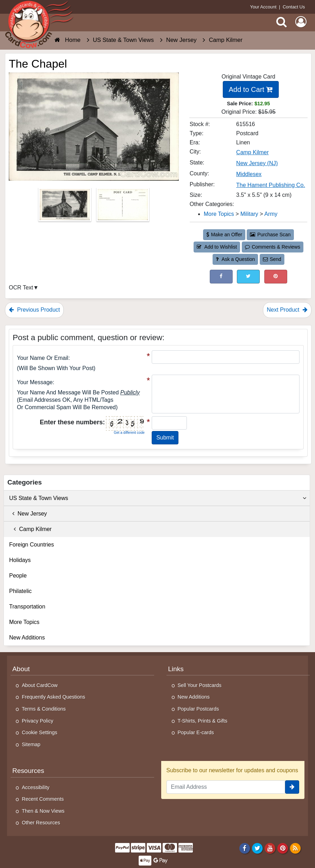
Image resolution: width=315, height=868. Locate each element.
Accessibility (36, 787)
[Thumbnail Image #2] (123, 207)
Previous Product (34, 310)
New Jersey (28, 514)
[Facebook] (244, 848)
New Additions (27, 638)
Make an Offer (224, 235)
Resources (28, 771)
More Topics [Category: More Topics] (219, 214)
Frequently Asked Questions (53, 697)
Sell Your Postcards (200, 685)
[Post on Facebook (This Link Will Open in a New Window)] (221, 277)
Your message (35, 382)
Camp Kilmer (30, 529)
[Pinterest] (283, 848)
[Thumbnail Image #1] (65, 207)
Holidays (20, 560)
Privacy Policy (38, 721)
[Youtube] (270, 848)
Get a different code (129, 433)
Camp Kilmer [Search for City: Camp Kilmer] (252, 152)
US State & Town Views (158, 498)
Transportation (27, 607)
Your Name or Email (43, 358)
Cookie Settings (40, 732)
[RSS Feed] (295, 848)
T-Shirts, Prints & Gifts (203, 721)
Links (176, 669)
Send (272, 259)
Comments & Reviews (273, 247)
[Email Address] (226, 787)
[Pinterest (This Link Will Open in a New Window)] (276, 277)
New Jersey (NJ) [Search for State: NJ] (257, 163)
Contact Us (294, 7)
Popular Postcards (199, 709)
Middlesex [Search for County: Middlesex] (249, 174)
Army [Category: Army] (271, 214)
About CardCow (40, 685)
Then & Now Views (43, 811)
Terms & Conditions (44, 709)
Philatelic (20, 591)
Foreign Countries (31, 545)
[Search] (282, 22)
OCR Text (21, 288)
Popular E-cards (196, 732)
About (21, 669)
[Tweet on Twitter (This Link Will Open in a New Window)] (248, 277)
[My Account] (301, 22)
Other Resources (41, 823)
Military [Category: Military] (249, 214)
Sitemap (31, 744)
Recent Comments (43, 799)
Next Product (287, 310)
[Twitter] (257, 848)
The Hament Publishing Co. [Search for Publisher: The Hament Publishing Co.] (271, 185)
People (18, 576)
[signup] (292, 787)
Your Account (263, 7)
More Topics (24, 622)
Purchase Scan (270, 235)
